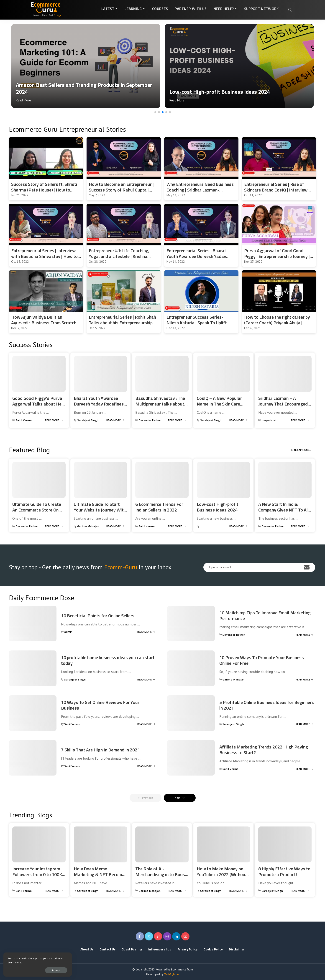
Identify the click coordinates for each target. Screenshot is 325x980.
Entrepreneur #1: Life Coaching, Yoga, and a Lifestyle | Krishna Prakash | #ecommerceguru (119, 256)
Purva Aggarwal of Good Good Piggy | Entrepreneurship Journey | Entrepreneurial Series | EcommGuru (279, 256)
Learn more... (15, 962)
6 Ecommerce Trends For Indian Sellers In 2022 (159, 507)
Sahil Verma (24, 420)
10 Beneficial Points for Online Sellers (98, 616)
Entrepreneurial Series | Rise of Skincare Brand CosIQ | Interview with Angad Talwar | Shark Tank (276, 190)
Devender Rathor (150, 420)
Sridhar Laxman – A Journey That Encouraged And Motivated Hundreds (283, 404)
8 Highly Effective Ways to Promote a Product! (284, 872)
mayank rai (269, 420)
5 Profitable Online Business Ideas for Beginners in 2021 (267, 705)
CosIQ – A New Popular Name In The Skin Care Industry (219, 404)
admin (68, 632)
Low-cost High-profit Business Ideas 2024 (218, 507)
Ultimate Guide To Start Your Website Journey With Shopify (100, 510)
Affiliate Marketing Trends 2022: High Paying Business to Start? (264, 750)
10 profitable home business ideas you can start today (108, 660)
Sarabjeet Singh (88, 420)
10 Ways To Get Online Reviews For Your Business (100, 705)
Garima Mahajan (88, 526)
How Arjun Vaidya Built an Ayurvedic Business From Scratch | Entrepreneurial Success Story (45, 323)
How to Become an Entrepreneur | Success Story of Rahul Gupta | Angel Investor (121, 190)
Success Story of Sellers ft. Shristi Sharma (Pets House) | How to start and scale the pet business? (44, 190)
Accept (56, 970)
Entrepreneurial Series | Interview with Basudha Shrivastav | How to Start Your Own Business (44, 256)
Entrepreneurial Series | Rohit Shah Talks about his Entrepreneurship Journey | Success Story (122, 323)
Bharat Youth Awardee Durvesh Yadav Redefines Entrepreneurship (99, 404)
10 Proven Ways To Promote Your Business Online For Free (262, 660)
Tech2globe (171, 974)
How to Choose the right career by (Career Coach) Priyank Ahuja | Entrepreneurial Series (277, 323)
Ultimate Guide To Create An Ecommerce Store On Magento (37, 510)
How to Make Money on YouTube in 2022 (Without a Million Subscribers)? (222, 874)
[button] (155, 112)
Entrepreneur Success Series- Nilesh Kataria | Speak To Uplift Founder (197, 323)
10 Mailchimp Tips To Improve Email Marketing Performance (265, 615)
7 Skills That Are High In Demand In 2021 (100, 750)
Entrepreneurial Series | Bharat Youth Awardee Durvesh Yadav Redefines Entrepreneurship (196, 256)
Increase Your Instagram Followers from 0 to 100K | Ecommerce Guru (38, 874)
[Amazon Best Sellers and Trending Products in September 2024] (86, 66)
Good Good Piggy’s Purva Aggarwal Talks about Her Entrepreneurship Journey (38, 404)
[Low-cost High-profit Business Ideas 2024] (239, 66)
